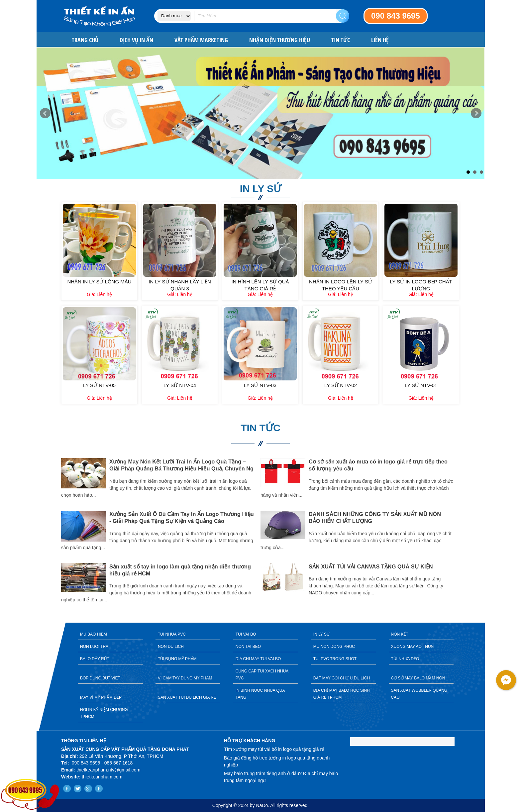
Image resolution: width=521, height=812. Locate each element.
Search (343, 16)
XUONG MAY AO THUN (413, 647)
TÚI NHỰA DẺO (405, 659)
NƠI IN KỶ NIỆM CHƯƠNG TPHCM (104, 713)
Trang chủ (85, 40)
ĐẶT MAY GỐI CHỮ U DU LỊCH (342, 678)
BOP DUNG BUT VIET (100, 678)
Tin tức (341, 40)
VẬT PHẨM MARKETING (201, 40)
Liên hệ (380, 40)
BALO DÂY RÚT (95, 659)
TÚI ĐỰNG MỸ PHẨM (177, 659)
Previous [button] (56, 536)
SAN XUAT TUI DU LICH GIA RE (187, 697)
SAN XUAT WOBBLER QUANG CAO (419, 694)
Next (476, 113)
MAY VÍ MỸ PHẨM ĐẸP (101, 697)
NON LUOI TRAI (95, 647)
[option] (161, 531)
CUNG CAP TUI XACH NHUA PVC (262, 675)
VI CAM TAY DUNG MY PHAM (185, 678)
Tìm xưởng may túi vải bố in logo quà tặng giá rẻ (274, 749)
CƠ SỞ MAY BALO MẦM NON (418, 678)
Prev (45, 113)
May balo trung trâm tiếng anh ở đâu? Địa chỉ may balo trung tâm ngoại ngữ (281, 777)
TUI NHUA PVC (172, 634)
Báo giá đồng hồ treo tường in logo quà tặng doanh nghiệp (277, 761)
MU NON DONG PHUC (334, 647)
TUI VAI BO (246, 634)
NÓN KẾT (400, 634)
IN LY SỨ (321, 634)
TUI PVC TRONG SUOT (335, 659)
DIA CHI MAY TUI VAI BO (258, 659)
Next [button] (465, 536)
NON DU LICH (171, 647)
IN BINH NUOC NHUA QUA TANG (260, 694)
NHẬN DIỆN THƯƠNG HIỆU (280, 40)
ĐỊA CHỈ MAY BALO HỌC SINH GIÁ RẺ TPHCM (342, 694)
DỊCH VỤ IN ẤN (136, 40)
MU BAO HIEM (94, 634)
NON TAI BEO (248, 647)
